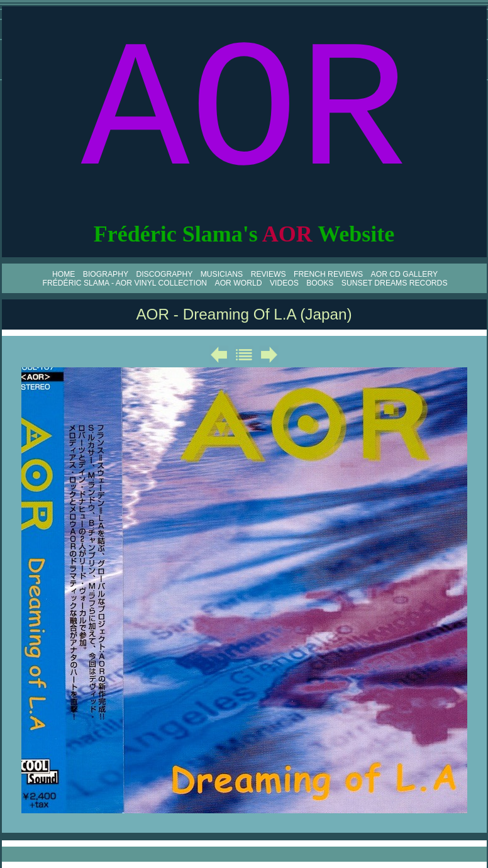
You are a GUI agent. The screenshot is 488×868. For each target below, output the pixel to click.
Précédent (219, 355)
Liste (244, 355)
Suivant (269, 355)
